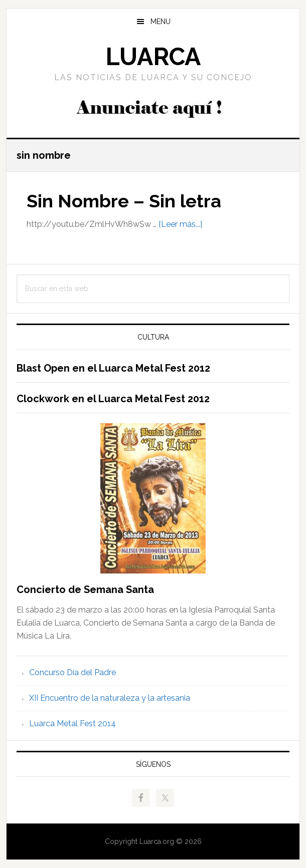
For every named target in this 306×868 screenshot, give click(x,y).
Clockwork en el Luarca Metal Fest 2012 (113, 399)
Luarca (153, 57)
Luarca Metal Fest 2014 (72, 724)
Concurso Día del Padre (72, 672)
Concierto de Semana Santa (85, 590)
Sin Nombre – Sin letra (124, 201)
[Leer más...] (180, 224)
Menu (161, 22)
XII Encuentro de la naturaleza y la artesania (110, 698)
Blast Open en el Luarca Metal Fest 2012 (113, 368)
